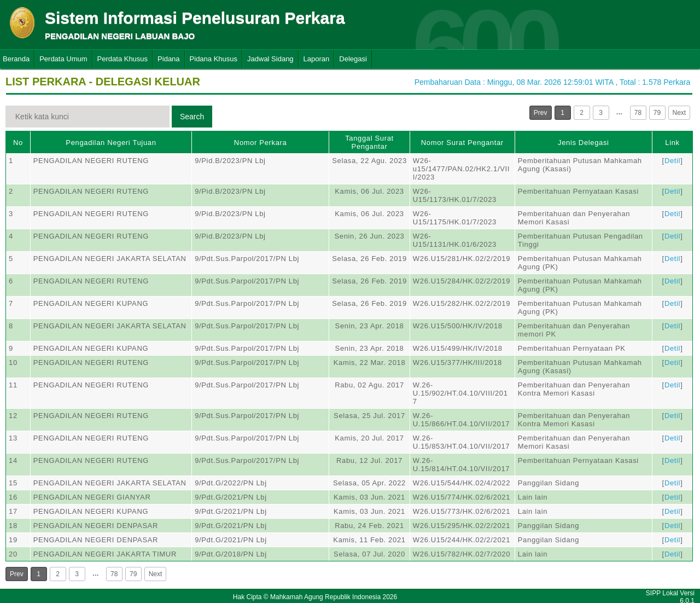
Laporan (317, 59)
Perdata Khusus (123, 59)
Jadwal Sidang (270, 59)
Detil (672, 161)
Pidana (168, 59)
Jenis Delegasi (584, 143)
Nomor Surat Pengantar (462, 143)
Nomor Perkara (261, 143)
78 (638, 113)
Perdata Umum (63, 59)
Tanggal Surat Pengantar (369, 142)
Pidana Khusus (214, 59)
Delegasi (353, 59)
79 (657, 113)
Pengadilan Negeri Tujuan (111, 143)
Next (679, 113)
